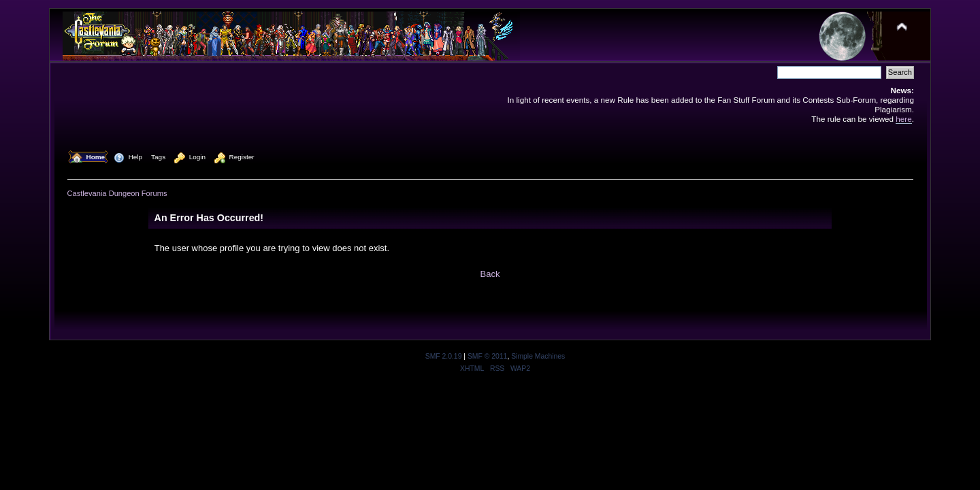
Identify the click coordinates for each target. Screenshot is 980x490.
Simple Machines (538, 356)
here (903, 119)
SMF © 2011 (487, 356)
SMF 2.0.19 (444, 356)
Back (490, 274)
